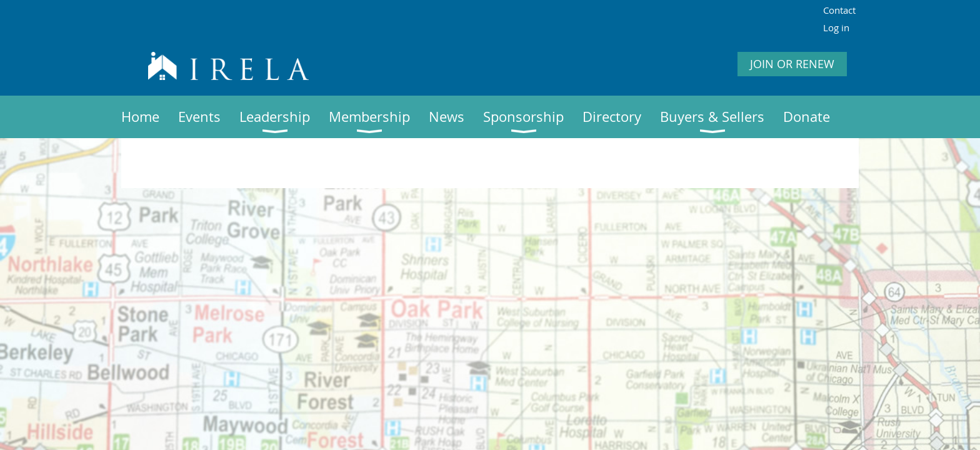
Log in (836, 27)
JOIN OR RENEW (792, 64)
